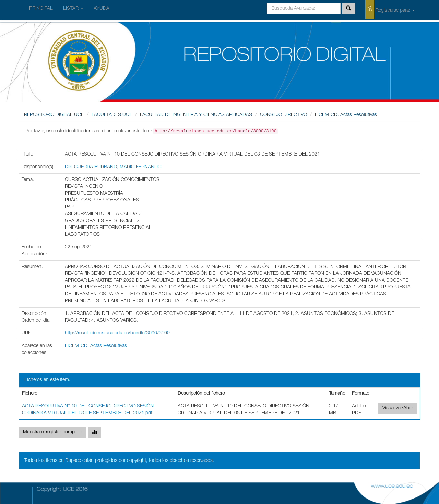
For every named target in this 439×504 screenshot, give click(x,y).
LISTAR (73, 9)
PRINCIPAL (41, 9)
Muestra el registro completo (53, 432)
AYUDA (102, 9)
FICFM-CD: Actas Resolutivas (346, 115)
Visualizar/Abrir (398, 408)
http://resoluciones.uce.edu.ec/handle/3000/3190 (117, 333)
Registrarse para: (390, 9)
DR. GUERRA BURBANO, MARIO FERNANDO (113, 167)
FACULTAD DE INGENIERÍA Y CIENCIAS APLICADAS (196, 115)
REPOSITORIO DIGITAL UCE (54, 115)
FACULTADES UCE (112, 115)
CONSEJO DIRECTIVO (283, 115)
